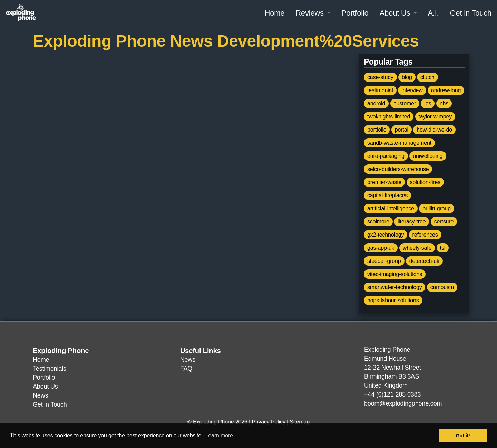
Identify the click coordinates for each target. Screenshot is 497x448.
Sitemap (300, 422)
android (376, 103)
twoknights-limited (389, 117)
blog (407, 77)
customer (405, 103)
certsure (444, 222)
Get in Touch (471, 13)
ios (428, 103)
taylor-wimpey (435, 117)
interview (412, 90)
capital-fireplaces (387, 195)
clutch (427, 77)
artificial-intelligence (391, 208)
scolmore (378, 222)
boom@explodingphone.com (403, 403)
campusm (442, 287)
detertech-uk (424, 261)
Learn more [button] (219, 435)
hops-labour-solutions (393, 300)
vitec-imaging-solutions (395, 274)
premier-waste (384, 182)
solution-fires (425, 182)
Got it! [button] (463, 436)
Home (274, 13)
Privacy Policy (268, 422)
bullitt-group (437, 208)
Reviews (310, 13)
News (40, 395)
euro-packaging (386, 156)
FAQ (186, 369)
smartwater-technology (394, 287)
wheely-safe (417, 248)
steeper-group (384, 261)
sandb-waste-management (399, 143)
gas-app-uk (381, 248)
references (425, 235)
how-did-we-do (434, 130)
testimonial (380, 90)
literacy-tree (412, 222)
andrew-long (446, 90)
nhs (444, 103)
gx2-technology (386, 235)
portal (402, 130)
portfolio (377, 130)
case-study (380, 77)
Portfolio (355, 13)
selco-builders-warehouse (398, 169)
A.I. (433, 13)
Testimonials (50, 369)
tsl (443, 248)
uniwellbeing (428, 156)
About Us (395, 13)
